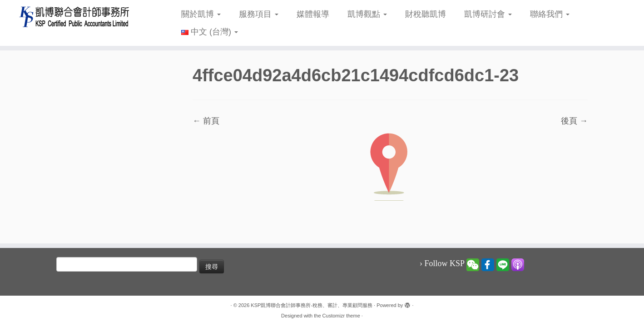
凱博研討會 (488, 14)
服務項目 (259, 14)
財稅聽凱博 (426, 14)
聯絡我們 (550, 14)
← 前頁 (206, 121)
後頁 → (574, 121)
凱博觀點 (367, 14)
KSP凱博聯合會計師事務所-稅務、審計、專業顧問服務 (312, 305)
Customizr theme (341, 316)
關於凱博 (201, 14)
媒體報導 (313, 14)
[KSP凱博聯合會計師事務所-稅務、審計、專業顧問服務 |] (74, 17)
